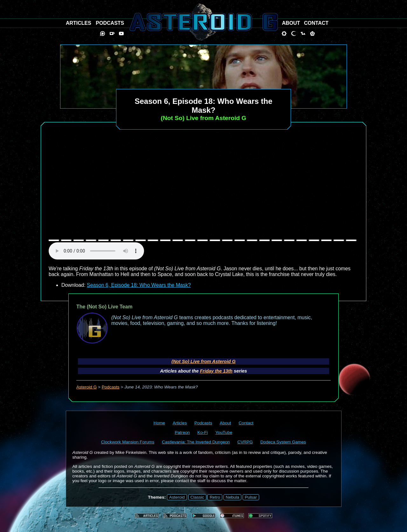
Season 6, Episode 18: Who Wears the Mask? (139, 285)
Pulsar (251, 497)
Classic (197, 497)
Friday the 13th (216, 371)
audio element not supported (96, 251)
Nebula (232, 497)
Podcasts (111, 387)
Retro (215, 497)
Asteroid (177, 497)
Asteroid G (86, 387)
